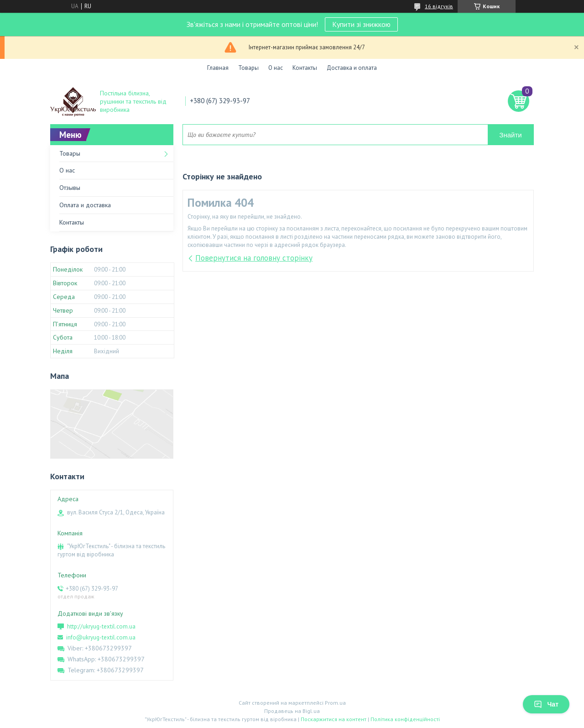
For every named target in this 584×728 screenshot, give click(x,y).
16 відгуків (439, 6)
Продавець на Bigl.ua (292, 711)
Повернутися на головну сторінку (254, 258)
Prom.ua (335, 703)
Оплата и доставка (85, 205)
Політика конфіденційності (405, 719)
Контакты (305, 68)
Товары (248, 68)
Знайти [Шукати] (510, 135)
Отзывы (70, 188)
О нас (276, 68)
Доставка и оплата (352, 68)
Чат (546, 704)
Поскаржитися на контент (334, 719)
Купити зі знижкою (361, 24)
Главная (218, 68)
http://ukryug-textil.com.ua (101, 626)
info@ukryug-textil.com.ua (101, 637)
